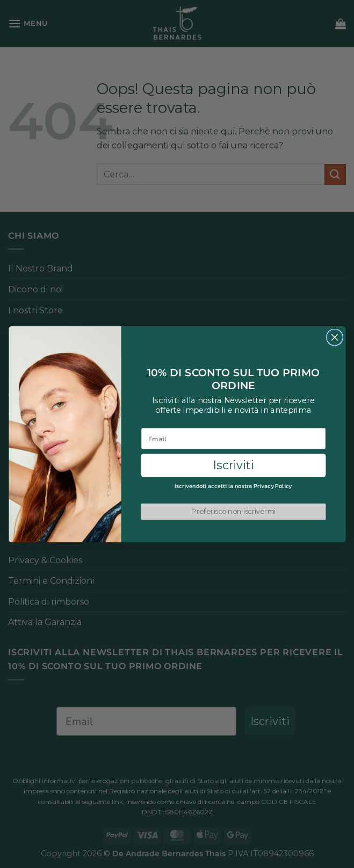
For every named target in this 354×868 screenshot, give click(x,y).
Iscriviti (233, 465)
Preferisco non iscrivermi (233, 511)
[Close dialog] (334, 337)
